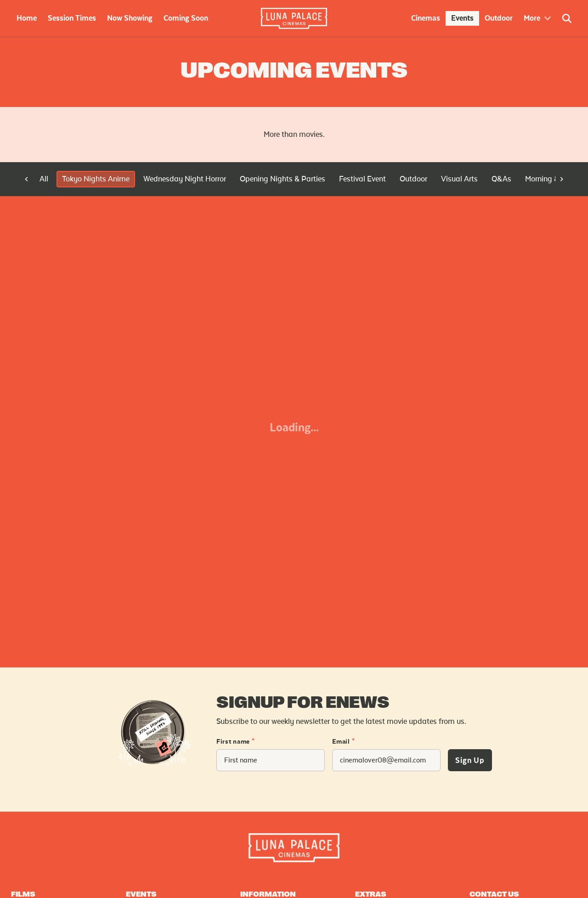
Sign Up (470, 761)
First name (236, 742)
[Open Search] (567, 18)
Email (343, 742)
